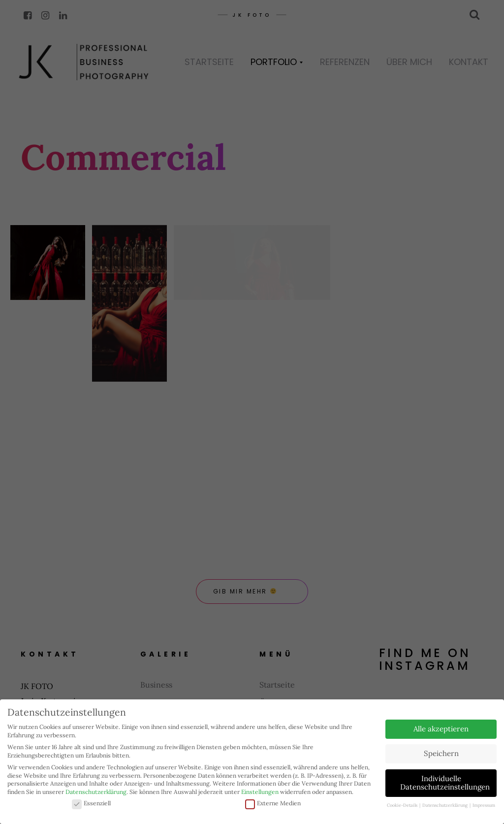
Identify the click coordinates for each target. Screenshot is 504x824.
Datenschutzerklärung (96, 792)
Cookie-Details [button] (403, 805)
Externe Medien (273, 804)
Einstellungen (260, 792)
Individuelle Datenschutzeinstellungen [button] (445, 783)
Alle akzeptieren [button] (441, 729)
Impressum (484, 805)
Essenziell (91, 804)
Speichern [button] (441, 753)
